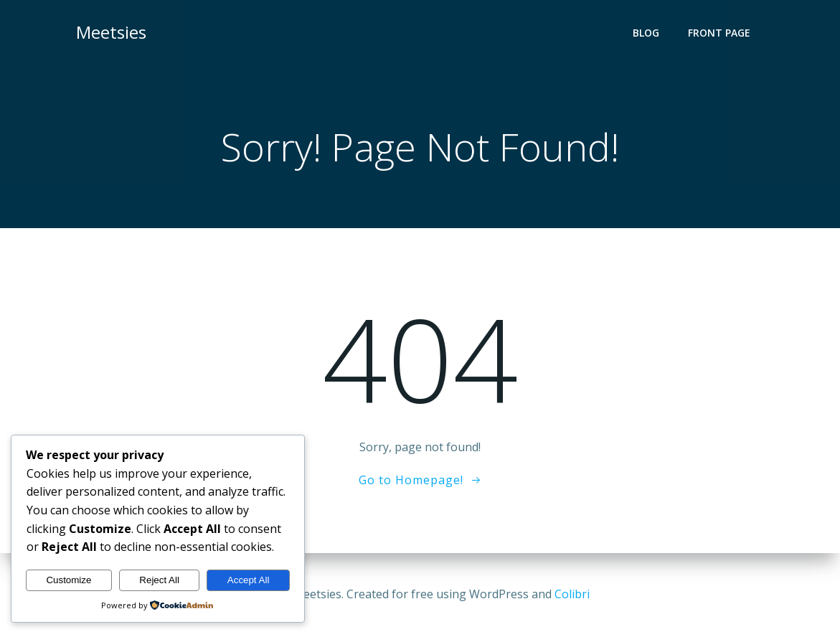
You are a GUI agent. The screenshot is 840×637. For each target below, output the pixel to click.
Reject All (159, 580)
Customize (69, 580)
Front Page (719, 33)
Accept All (249, 580)
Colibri (572, 594)
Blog (646, 33)
